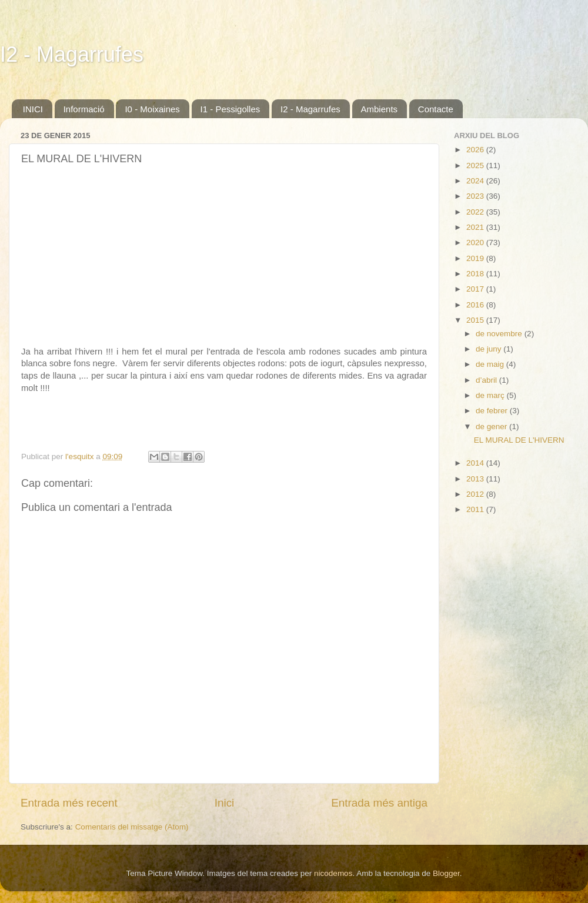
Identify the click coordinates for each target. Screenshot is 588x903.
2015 (476, 320)
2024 (476, 181)
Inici (225, 803)
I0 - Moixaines (152, 109)
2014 (476, 463)
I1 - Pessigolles (230, 109)
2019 (476, 258)
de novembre (500, 334)
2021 (476, 227)
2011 (476, 509)
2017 (476, 289)
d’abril (487, 380)
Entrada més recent (69, 803)
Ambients (380, 109)
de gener (492, 427)
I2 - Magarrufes (72, 54)
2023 (476, 196)
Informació (84, 109)
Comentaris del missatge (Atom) (132, 827)
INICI (33, 109)
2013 (476, 479)
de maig (491, 364)
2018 (476, 274)
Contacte (436, 109)
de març (491, 395)
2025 (476, 165)
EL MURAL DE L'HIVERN (519, 440)
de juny (490, 349)
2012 (476, 494)
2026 (476, 150)
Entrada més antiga (379, 803)
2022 (476, 212)
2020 (476, 243)
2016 (476, 305)
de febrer (493, 411)
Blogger (446, 873)
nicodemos (333, 873)
